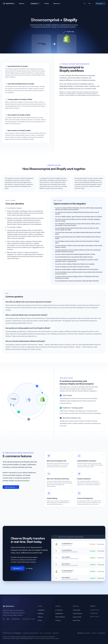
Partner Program (77, 613)
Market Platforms (60, 617)
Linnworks (94, 633)
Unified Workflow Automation (87, 461)
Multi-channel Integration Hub (57, 461)
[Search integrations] (85, 4)
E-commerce (59, 610)
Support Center (77, 617)
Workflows (41, 613)
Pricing (47, 3)
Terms (41, 633)
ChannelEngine (102, 633)
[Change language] (91, 4)
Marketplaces (59, 613)
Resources (58, 4)
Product (40, 606)
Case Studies (77, 610)
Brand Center (77, 620)
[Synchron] (9, 4)
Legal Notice (55, 633)
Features (22, 4)
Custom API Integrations (85, 498)
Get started (100, 3)
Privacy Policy (48, 633)
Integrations (35, 4)
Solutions (58, 606)
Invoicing (58, 620)
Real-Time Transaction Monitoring (58, 479)
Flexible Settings (52, 498)
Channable (87, 633)
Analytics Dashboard (84, 479)
